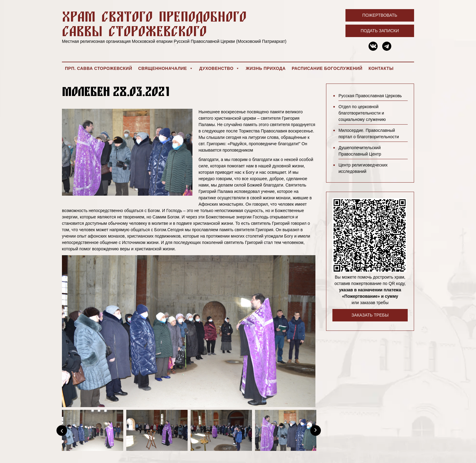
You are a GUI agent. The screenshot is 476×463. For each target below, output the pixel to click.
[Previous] (62, 430)
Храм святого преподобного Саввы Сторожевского (154, 24)
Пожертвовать (380, 15)
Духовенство (219, 68)
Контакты (381, 68)
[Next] (316, 430)
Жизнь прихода (266, 68)
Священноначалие (166, 68)
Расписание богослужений (327, 68)
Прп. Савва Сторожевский (99, 68)
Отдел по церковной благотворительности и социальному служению (362, 113)
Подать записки (380, 31)
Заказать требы (370, 315)
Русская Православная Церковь (370, 96)
